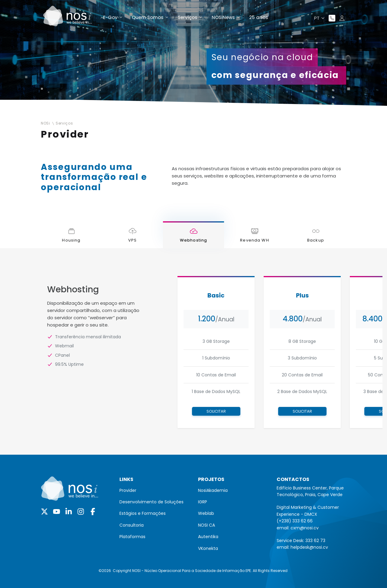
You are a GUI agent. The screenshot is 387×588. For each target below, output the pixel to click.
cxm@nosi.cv (305, 528)
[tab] (71, 235)
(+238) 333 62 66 (295, 521)
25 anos (259, 17)
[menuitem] (154, 490)
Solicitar (216, 411)
